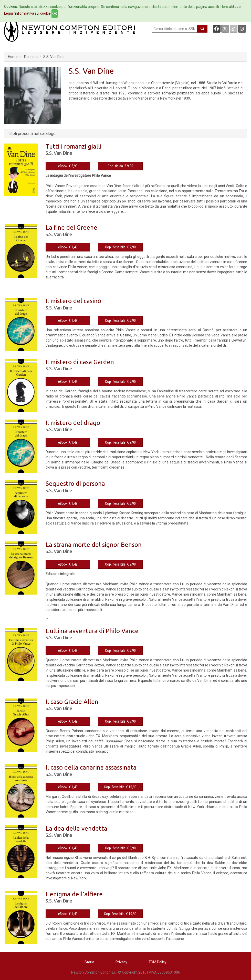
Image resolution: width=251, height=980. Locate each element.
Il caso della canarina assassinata (91, 767)
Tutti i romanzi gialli (74, 146)
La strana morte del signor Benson (94, 545)
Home (13, 57)
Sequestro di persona (75, 484)
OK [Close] (55, 14)
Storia (89, 962)
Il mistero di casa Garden (80, 362)
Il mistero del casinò (73, 301)
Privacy (121, 962)
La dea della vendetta (76, 828)
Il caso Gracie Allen (72, 702)
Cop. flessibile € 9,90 (120, 442)
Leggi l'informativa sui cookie (27, 13)
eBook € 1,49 (68, 247)
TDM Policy (158, 962)
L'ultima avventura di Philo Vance (92, 631)
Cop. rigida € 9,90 (120, 166)
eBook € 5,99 (68, 166)
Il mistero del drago (73, 423)
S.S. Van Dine (54, 57)
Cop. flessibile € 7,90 (120, 247)
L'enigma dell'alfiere (74, 894)
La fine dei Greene (71, 227)
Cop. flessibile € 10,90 (120, 787)
